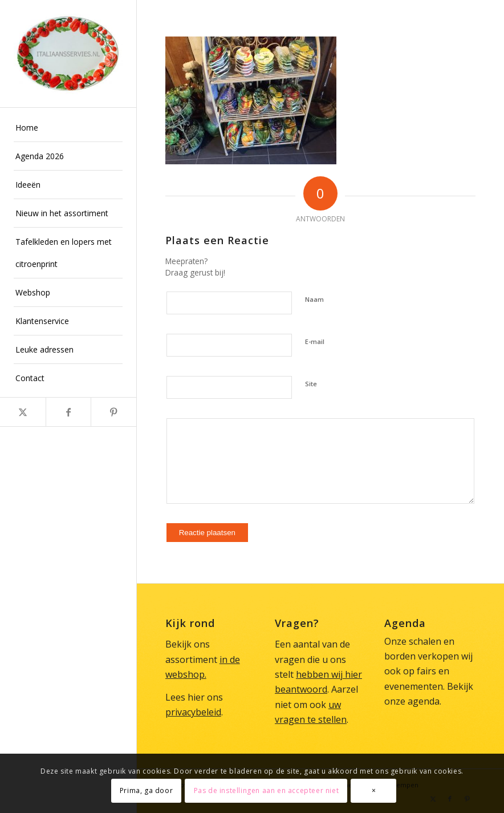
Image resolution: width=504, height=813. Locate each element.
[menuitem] (68, 128)
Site (311, 384)
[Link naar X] (23, 412)
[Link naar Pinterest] (113, 412)
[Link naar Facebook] (68, 412)
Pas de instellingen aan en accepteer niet (267, 790)
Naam (314, 299)
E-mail (315, 341)
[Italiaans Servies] (68, 54)
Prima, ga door (146, 790)
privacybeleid (193, 712)
